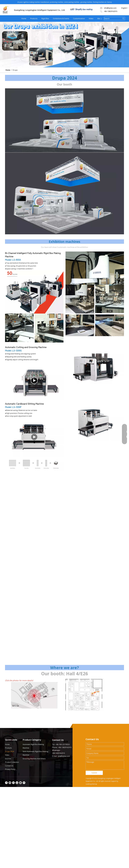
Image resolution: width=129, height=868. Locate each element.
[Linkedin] (10, 783)
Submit (94, 773)
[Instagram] (20, 783)
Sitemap (94, 784)
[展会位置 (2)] (85, 695)
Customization (79, 18)
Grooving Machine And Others (34, 759)
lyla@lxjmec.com (64, 756)
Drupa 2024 (9, 751)
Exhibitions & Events (61, 18)
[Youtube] (17, 783)
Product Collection (12, 762)
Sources (8, 759)
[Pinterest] (24, 783)
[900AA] (34, 292)
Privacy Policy (10, 769)
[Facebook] (6, 783)
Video (91, 18)
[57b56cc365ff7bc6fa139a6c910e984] (34, 464)
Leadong (89, 784)
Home (24, 18)
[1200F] (95, 421)
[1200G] (95, 365)
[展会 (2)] (34, 695)
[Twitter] (13, 783)
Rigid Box (45, 18)
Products (34, 18)
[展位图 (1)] (64, 120)
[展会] (64, 193)
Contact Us (9, 766)
